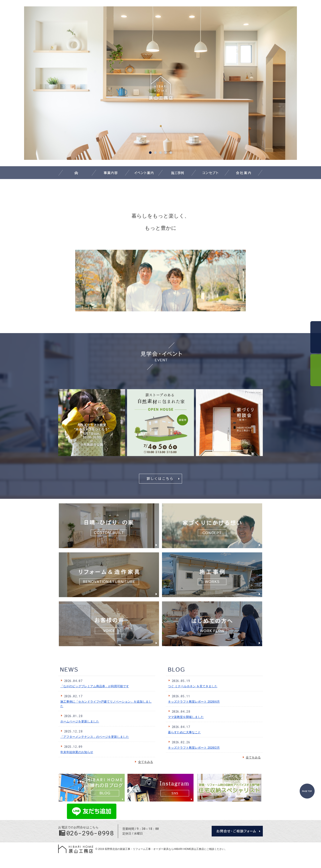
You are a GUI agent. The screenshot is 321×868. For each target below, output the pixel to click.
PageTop (307, 791)
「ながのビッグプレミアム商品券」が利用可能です (95, 686)
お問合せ (316, 337)
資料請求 (316, 370)
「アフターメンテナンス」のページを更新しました (95, 737)
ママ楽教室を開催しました (186, 717)
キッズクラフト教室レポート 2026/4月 (194, 702)
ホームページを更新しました (80, 721)
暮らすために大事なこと (184, 732)
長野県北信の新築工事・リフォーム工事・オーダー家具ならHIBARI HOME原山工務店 (154, 849)
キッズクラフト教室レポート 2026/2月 (194, 748)
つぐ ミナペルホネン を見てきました (193, 686)
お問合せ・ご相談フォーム (237, 831)
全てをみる (144, 762)
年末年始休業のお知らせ (77, 752)
